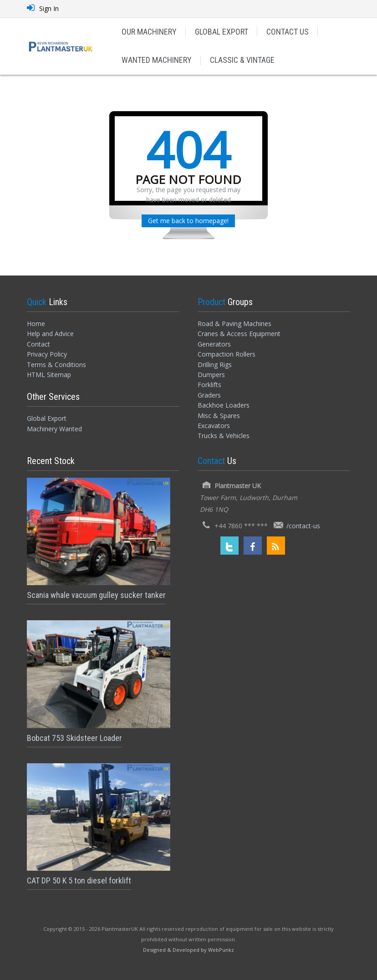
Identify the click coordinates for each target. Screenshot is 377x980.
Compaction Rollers (227, 354)
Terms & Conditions (56, 365)
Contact (38, 344)
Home (36, 324)
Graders (209, 395)
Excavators (214, 426)
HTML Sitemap (49, 375)
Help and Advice (50, 334)
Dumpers (211, 375)
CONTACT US (288, 32)
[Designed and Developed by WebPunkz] (188, 949)
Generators (214, 344)
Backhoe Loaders (224, 405)
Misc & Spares (219, 416)
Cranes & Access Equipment (239, 334)
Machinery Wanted (54, 429)
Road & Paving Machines (234, 324)
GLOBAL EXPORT (222, 32)
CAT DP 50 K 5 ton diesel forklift (79, 880)
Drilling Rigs (215, 365)
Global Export (47, 418)
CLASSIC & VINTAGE (242, 60)
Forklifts (209, 385)
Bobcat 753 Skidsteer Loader (74, 738)
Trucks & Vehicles (224, 436)
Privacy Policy (47, 354)
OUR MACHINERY (149, 32)
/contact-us (303, 526)
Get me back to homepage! (188, 221)
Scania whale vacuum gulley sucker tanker (96, 595)
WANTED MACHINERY (157, 60)
